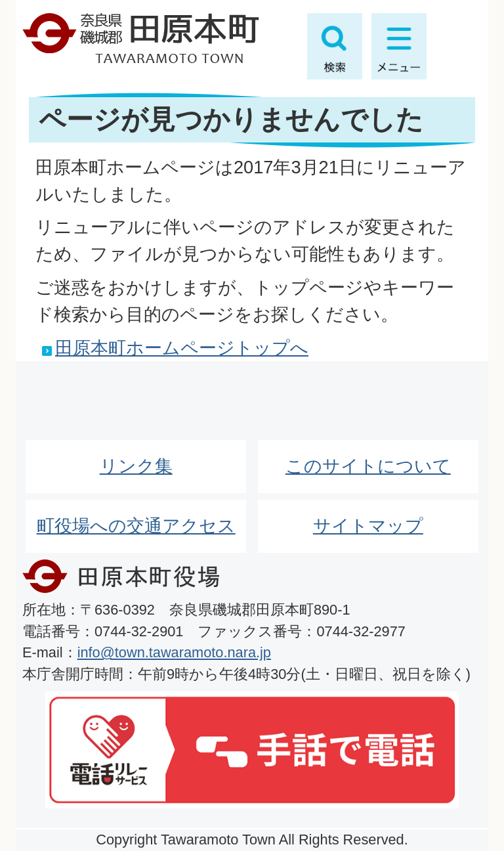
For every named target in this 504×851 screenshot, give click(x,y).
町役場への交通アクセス (136, 526)
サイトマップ (368, 526)
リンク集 (136, 466)
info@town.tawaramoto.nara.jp (174, 652)
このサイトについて (368, 466)
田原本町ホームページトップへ (182, 348)
